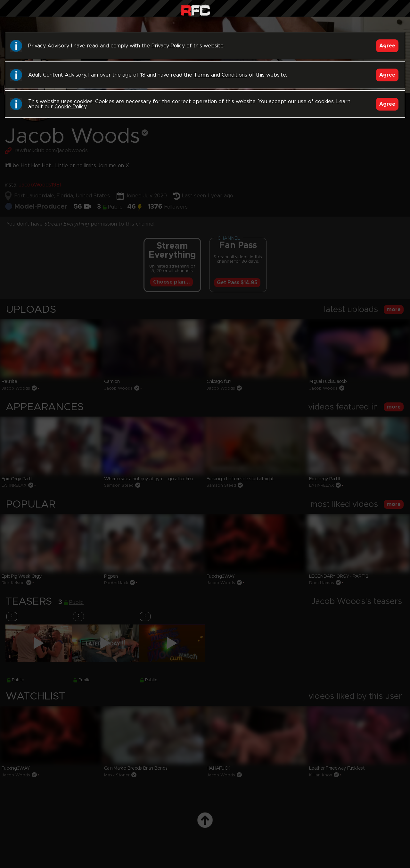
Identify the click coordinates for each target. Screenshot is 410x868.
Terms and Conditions (221, 75)
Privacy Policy (168, 46)
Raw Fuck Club (196, 10)
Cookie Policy (70, 107)
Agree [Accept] (387, 46)
